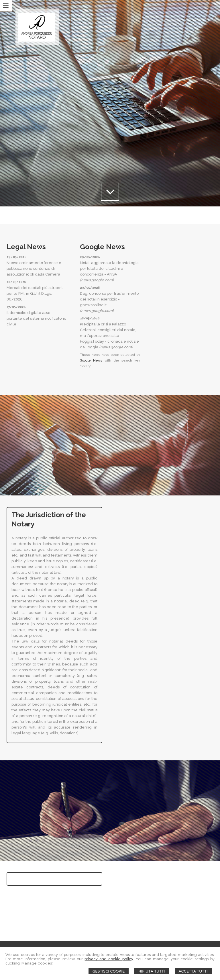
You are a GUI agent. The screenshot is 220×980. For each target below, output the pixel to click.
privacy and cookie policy (109, 959)
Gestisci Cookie (109, 971)
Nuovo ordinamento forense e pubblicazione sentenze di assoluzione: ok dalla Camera (34, 269)
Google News (91, 361)
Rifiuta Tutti (152, 971)
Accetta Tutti (193, 971)
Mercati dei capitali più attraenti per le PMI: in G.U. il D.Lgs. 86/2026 (35, 293)
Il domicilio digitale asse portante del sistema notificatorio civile (36, 318)
